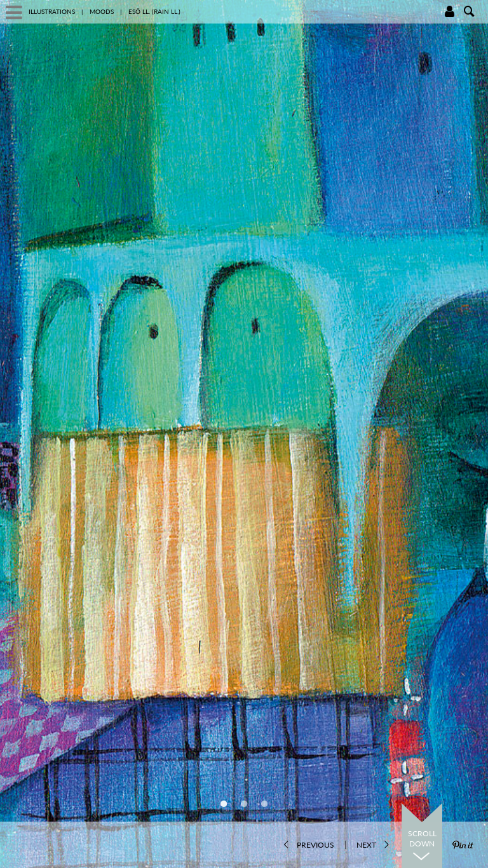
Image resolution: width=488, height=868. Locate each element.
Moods (102, 11)
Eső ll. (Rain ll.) (154, 11)
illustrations (52, 11)
